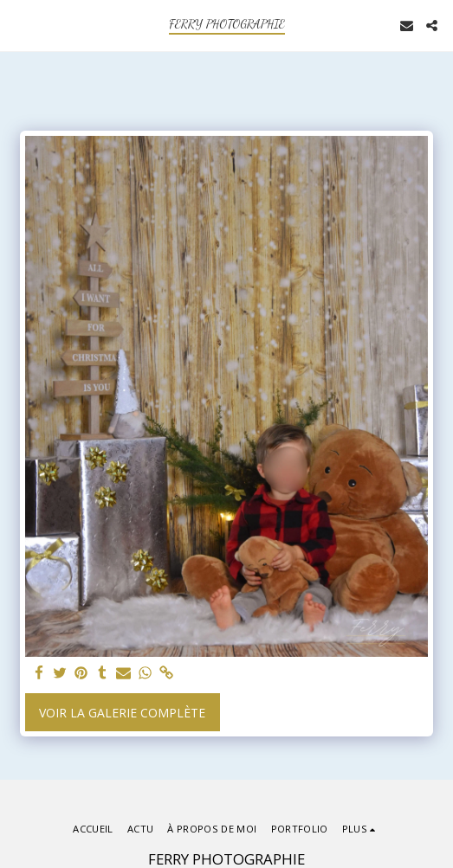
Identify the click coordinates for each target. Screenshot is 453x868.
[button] (19, 25)
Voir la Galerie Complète (122, 713)
